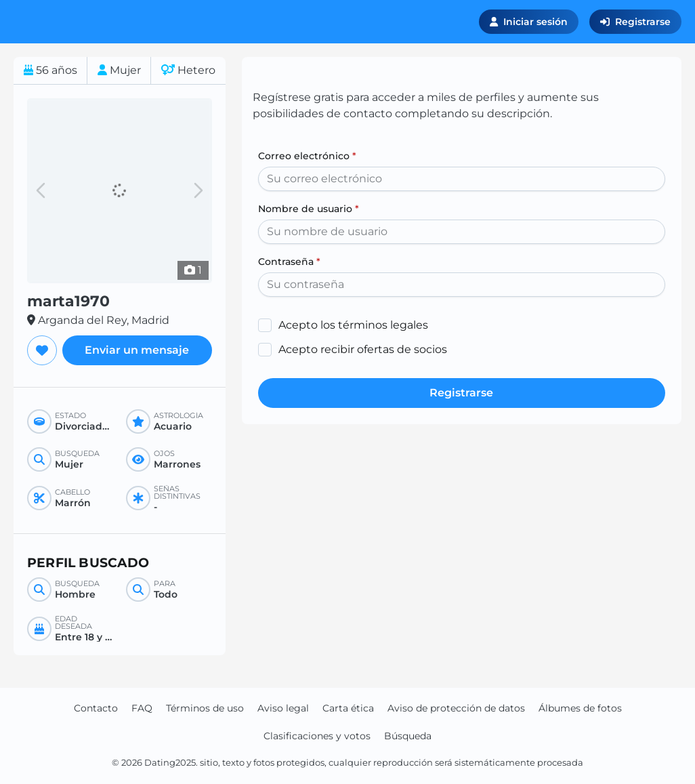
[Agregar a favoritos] (42, 350)
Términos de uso (205, 708)
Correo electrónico (307, 156)
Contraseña (289, 262)
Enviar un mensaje (137, 350)
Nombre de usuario (309, 209)
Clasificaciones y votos (317, 736)
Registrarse (635, 22)
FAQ (142, 708)
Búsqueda (408, 736)
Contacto (96, 708)
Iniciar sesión (529, 22)
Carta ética (348, 708)
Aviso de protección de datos (456, 708)
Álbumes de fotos (580, 708)
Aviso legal (283, 708)
